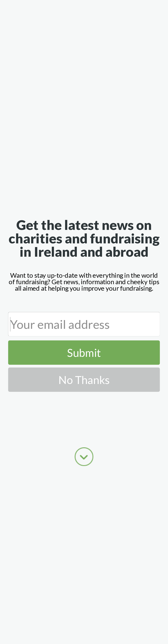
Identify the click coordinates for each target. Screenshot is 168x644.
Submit (84, 353)
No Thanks (84, 380)
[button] (84, 238)
